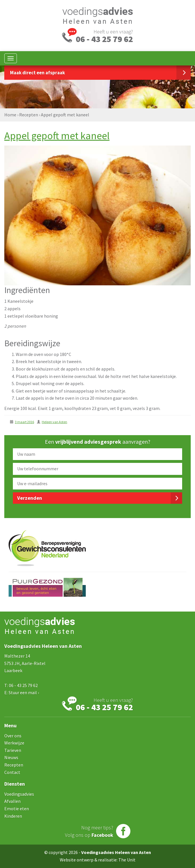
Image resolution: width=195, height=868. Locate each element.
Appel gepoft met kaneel (57, 136)
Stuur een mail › (24, 692)
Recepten (29, 115)
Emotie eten (17, 809)
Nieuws (11, 757)
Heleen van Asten (54, 422)
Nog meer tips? (89, 831)
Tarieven (13, 750)
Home (10, 115)
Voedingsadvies (19, 794)
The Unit (127, 860)
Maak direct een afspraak (37, 73)
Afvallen (12, 801)
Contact (12, 772)
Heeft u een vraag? (104, 35)
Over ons (13, 736)
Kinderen (13, 816)
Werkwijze (14, 743)
